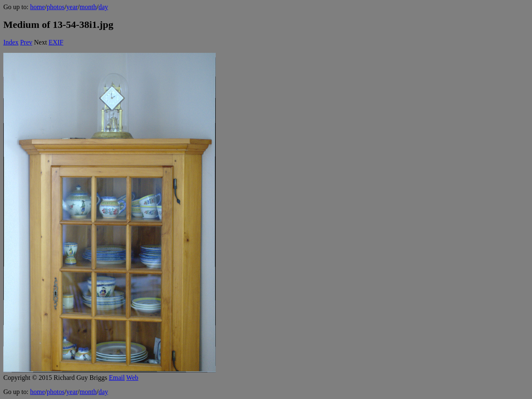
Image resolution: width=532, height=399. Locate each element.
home (37, 7)
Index (11, 42)
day (103, 7)
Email (117, 378)
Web (132, 378)
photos (55, 7)
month (88, 7)
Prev (26, 42)
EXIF (56, 42)
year (72, 7)
